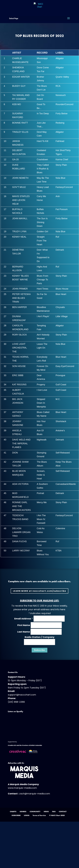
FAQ (54, 811)
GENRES (23, 811)
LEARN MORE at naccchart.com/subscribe (39, 591)
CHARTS (13, 811)
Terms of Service (39, 815)
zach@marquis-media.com (35, 794)
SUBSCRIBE (16, 815)
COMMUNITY (35, 811)
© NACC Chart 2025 (57, 815)
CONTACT (63, 811)
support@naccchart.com (22, 695)
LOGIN (27, 815)
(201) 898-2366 (16, 702)
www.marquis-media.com (22, 788)
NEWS (46, 811)
